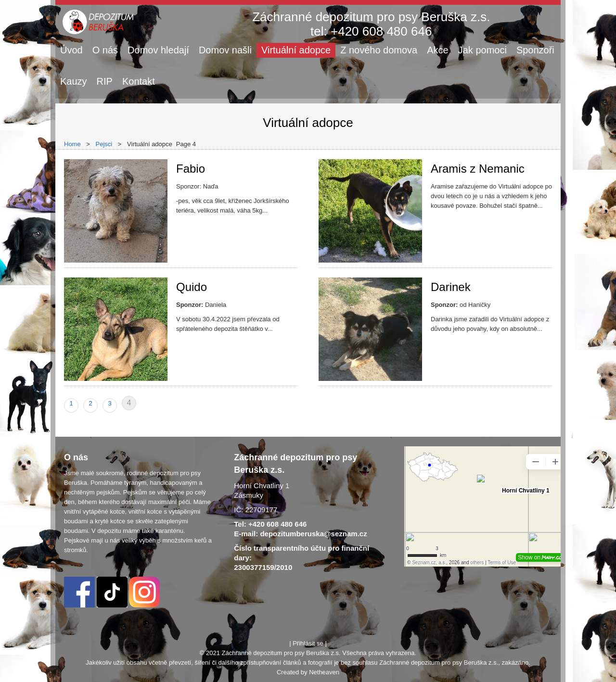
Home (72, 144)
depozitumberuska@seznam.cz (313, 534)
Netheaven (324, 672)
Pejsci (104, 144)
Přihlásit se (308, 643)
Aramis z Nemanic (478, 169)
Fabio (191, 169)
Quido (192, 287)
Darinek (451, 287)
